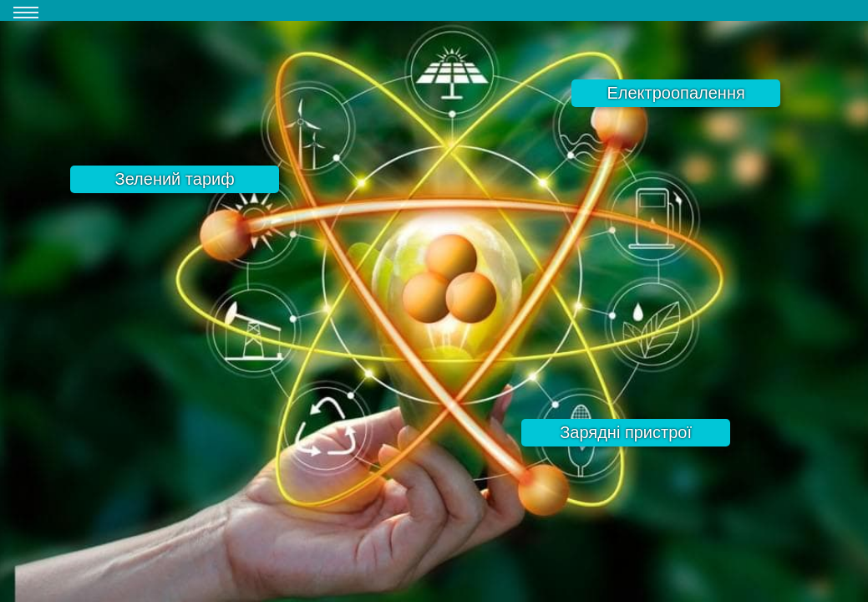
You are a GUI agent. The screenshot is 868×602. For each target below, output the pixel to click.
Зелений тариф (175, 179)
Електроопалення (675, 93)
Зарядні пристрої (626, 432)
